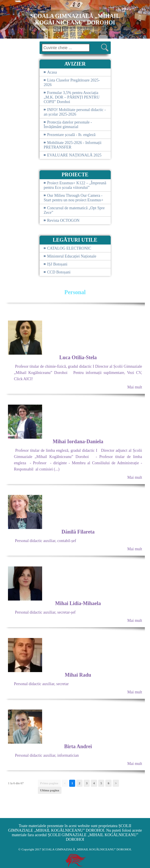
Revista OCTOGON (63, 220)
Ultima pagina (50, 790)
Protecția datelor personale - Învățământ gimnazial (68, 125)
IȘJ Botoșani (57, 264)
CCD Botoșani (59, 272)
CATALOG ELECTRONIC (69, 248)
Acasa (52, 72)
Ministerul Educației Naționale (72, 256)
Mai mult (135, 387)
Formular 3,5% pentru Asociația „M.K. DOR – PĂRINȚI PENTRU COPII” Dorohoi (72, 97)
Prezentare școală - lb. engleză (71, 135)
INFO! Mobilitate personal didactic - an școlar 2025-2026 (75, 112)
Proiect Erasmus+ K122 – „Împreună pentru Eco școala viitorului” (75, 185)
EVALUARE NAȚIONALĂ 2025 (74, 155)
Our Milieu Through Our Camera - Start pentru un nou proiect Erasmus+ (74, 198)
